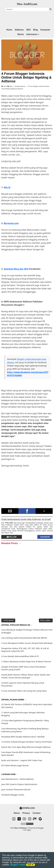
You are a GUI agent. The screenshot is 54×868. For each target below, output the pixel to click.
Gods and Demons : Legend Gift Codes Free (22, 760)
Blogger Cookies (18, 865)
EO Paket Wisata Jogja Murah (15, 765)
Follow (12, 537)
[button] (10, 511)
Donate (45, 537)
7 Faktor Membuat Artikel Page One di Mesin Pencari (26, 661)
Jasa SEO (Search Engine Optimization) (19, 784)
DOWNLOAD (27, 808)
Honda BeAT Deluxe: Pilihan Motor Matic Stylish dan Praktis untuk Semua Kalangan (26, 676)
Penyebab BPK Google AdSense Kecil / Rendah (23, 737)
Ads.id (7, 187)
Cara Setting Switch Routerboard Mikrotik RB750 (24, 638)
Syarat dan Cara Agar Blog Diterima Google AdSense (26, 747)
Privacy (26, 813)
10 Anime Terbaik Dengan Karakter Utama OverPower (27, 742)
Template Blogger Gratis (13, 795)
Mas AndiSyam (27, 4)
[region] (24, 19)
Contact (37, 813)
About (17, 813)
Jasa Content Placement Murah (16, 789)
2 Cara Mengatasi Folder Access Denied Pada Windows (27, 643)
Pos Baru (8, 620)
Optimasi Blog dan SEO (16, 269)
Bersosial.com (11, 223)
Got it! (31, 865)
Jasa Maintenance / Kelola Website (17, 779)
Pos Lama (46, 620)
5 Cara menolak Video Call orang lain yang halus (24, 691)
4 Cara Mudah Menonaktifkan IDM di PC (20, 656)
